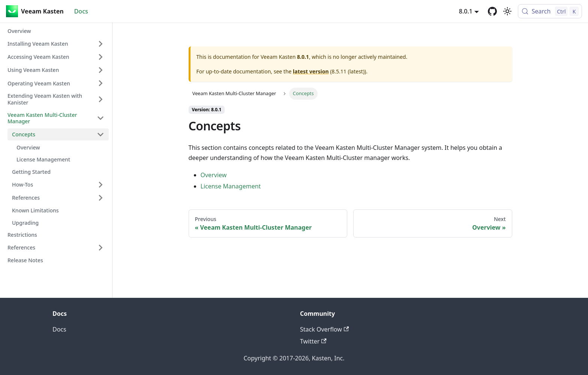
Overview (214, 175)
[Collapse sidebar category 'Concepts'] (100, 134)
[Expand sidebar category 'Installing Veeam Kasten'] (100, 44)
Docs (81, 11)
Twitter (313, 341)
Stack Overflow (324, 329)
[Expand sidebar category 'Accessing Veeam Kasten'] (100, 57)
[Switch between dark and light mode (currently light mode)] (507, 11)
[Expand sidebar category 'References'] (100, 198)
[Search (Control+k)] (550, 11)
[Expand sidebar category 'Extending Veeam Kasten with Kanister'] (100, 99)
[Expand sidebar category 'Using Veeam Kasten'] (100, 70)
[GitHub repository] (492, 11)
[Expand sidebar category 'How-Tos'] (100, 185)
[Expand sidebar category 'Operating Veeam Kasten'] (100, 83)
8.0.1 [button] (466, 11)
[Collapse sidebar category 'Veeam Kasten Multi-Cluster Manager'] (100, 118)
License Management (231, 186)
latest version (311, 71)
